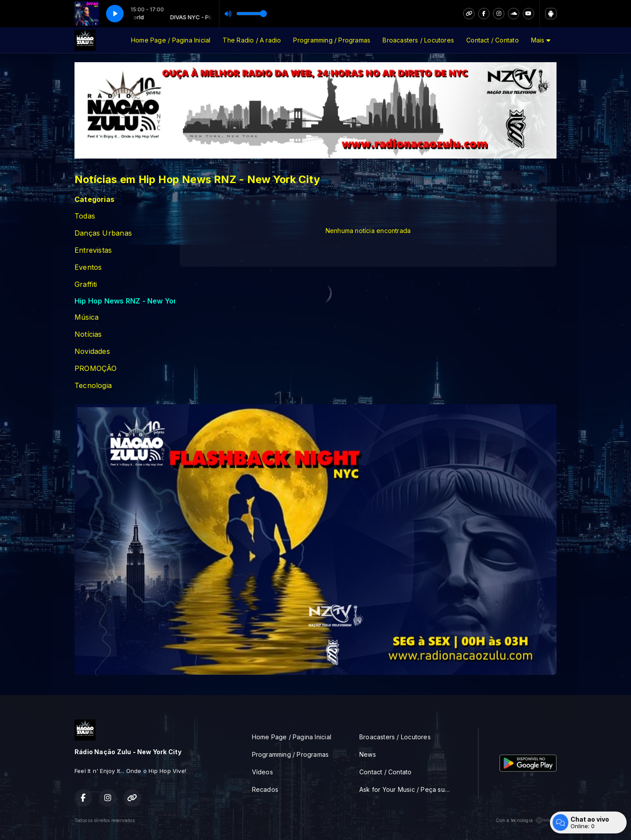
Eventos (88, 267)
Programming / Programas (332, 40)
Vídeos (262, 772)
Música (87, 317)
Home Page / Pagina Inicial (171, 40)
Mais (541, 40)
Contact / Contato (493, 40)
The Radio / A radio (252, 40)
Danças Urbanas (103, 233)
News (368, 754)
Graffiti (86, 284)
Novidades (92, 351)
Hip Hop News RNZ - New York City (125, 301)
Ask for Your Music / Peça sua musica (408, 789)
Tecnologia (93, 386)
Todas (85, 216)
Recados (265, 789)
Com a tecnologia (526, 820)
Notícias (88, 334)
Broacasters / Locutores (418, 40)
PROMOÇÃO (96, 369)
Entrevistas (93, 250)
